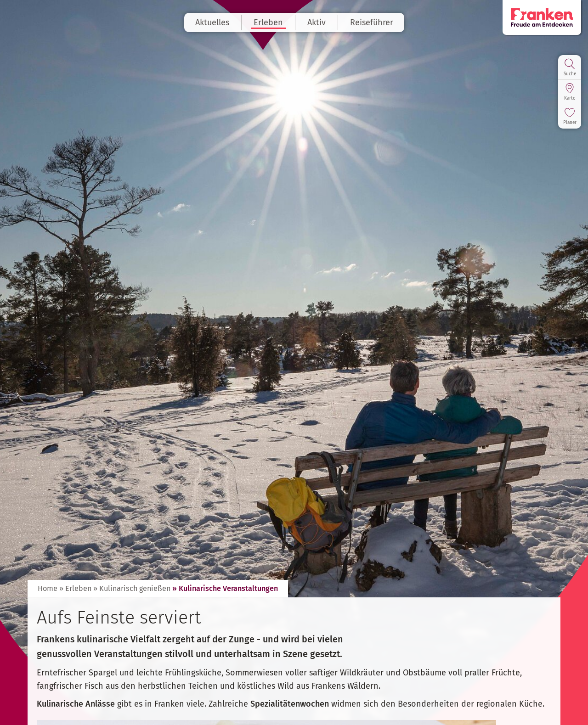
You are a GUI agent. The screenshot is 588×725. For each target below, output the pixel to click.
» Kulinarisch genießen (132, 588)
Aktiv (317, 22)
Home (48, 588)
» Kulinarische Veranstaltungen (225, 588)
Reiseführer (372, 22)
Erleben (268, 22)
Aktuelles (212, 22)
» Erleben (75, 588)
